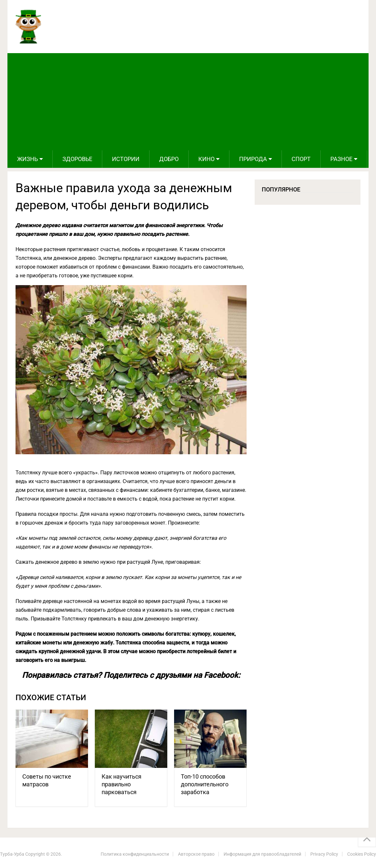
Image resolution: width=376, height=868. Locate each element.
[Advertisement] (188, 102)
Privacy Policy (324, 854)
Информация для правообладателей (262, 854)
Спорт (301, 159)
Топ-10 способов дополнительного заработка (205, 784)
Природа (253, 159)
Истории (126, 159)
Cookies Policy (362, 854)
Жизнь (28, 159)
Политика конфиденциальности (135, 854)
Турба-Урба (12, 854)
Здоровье (77, 159)
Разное (341, 159)
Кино (206, 159)
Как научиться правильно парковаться (122, 784)
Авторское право (196, 854)
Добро (169, 159)
